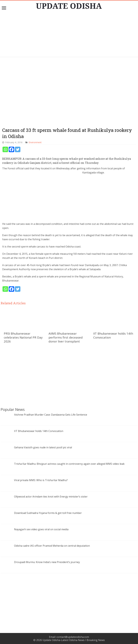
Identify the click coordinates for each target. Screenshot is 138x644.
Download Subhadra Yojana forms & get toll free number (48, 513)
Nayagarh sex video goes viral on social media (41, 529)
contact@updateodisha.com (73, 637)
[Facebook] (11, 149)
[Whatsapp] (5, 149)
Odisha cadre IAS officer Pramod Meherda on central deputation (52, 546)
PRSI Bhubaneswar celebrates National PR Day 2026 (23, 337)
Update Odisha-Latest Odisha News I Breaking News (74, 640)
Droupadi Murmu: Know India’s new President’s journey (47, 562)
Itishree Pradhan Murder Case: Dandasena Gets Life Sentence (51, 415)
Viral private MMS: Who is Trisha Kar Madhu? (41, 480)
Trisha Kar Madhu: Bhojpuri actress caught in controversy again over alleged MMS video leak (69, 464)
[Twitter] (18, 149)
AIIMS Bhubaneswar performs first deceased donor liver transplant (66, 337)
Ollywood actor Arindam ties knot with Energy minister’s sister (51, 497)
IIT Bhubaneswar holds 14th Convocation (39, 431)
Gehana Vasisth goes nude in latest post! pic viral (43, 447)
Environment (35, 142)
